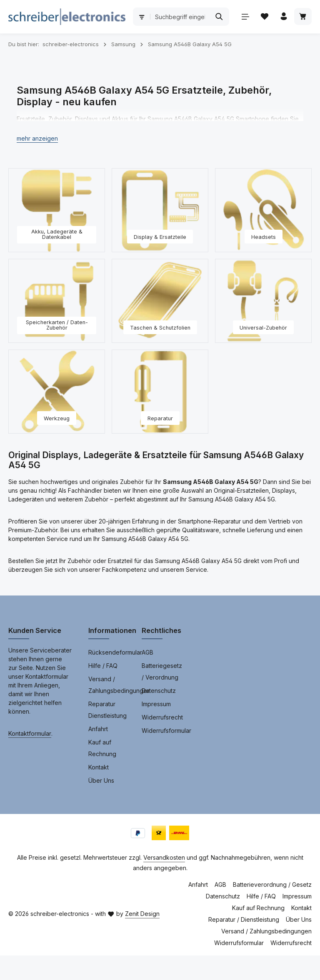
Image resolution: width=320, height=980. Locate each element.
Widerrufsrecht (162, 742)
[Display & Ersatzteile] (160, 235)
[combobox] (235, 17)
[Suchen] (296, 17)
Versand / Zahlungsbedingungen (119, 709)
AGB (147, 677)
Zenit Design (142, 938)
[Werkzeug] (57, 416)
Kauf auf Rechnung (102, 773)
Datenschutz (159, 715)
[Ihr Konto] (56, 46)
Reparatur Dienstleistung (107, 734)
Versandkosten (164, 882)
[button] (37, 163)
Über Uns (101, 805)
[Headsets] (263, 235)
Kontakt (99, 792)
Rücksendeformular (115, 677)
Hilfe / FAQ (103, 690)
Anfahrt (98, 753)
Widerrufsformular (166, 755)
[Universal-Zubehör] (263, 325)
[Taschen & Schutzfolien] (160, 325)
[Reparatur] (160, 416)
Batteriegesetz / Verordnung (162, 696)
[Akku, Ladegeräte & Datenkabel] (57, 235)
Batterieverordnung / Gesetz (272, 909)
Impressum (156, 728)
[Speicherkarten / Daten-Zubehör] (57, 325)
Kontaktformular (30, 758)
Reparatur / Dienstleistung (244, 944)
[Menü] (17, 46)
